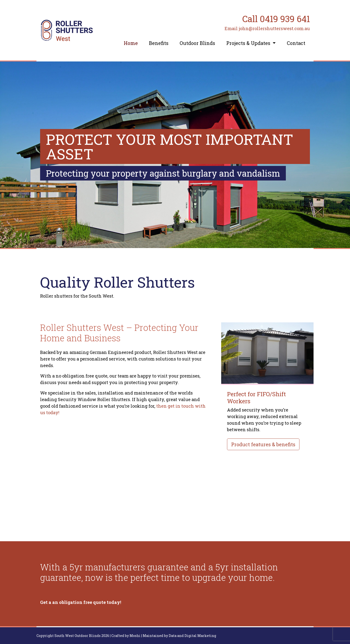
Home (131, 43)
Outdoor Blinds (197, 43)
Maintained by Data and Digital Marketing (179, 636)
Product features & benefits (263, 444)
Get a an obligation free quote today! (81, 602)
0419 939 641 (285, 19)
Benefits (159, 43)
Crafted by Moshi (126, 636)
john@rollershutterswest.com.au (274, 28)
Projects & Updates (249, 43)
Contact (296, 43)
